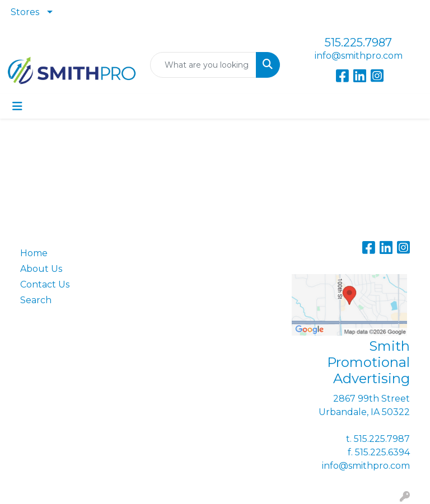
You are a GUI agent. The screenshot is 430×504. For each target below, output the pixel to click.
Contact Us (45, 284)
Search (36, 300)
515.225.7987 (358, 43)
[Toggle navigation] (17, 106)
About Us (41, 269)
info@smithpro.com (359, 56)
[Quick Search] (203, 65)
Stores (25, 12)
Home (34, 253)
